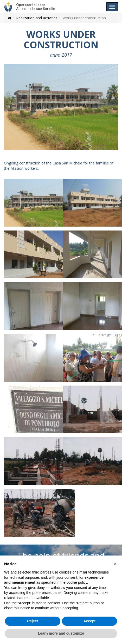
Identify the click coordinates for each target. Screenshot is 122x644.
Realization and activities (37, 18)
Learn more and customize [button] (61, 633)
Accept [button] (89, 621)
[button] (115, 564)
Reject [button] (33, 621)
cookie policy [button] (77, 582)
